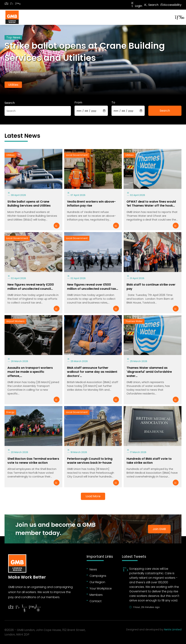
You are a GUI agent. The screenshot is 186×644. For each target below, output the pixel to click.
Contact (96, 601)
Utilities (13, 85)
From (78, 102)
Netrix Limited (173, 630)
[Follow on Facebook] (6, 4)
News (93, 569)
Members (96, 595)
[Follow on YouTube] (24, 609)
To (113, 102)
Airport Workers (15, 321)
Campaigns (98, 576)
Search (151, 5)
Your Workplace (101, 588)
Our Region (97, 582)
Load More (93, 496)
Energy (10, 412)
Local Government (77, 155)
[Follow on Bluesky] (17, 4)
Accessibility (171, 5)
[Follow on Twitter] (12, 4)
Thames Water (134, 321)
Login (136, 6)
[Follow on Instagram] (38, 609)
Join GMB (159, 529)
